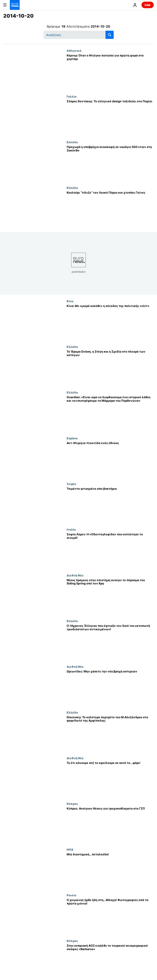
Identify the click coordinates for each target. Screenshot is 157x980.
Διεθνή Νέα (75, 575)
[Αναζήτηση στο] (79, 35)
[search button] (110, 35)
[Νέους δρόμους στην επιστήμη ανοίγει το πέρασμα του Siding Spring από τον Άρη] (110, 596)
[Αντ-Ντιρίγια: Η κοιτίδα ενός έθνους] (110, 459)
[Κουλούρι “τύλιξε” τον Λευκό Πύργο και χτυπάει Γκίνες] (110, 209)
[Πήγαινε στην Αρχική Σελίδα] (15, 5)
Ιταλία (71, 529)
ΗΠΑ (70, 849)
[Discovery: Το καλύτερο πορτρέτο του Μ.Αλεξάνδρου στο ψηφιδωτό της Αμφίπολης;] (110, 734)
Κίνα (70, 301)
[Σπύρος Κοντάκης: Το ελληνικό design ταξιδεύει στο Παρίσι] (110, 118)
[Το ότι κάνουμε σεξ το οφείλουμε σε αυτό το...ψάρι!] (110, 779)
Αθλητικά (74, 51)
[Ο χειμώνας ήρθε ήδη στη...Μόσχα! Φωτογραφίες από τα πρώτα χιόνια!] (110, 916)
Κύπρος (72, 804)
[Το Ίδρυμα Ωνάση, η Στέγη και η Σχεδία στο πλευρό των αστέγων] (110, 368)
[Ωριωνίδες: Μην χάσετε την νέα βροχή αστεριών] (110, 688)
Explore (72, 438)
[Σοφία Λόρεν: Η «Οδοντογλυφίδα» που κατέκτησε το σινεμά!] (110, 551)
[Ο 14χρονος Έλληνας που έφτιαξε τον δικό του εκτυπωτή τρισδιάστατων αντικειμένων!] (110, 642)
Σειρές (71, 484)
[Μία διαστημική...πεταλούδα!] (110, 871)
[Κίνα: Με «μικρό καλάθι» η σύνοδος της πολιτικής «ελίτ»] (110, 322)
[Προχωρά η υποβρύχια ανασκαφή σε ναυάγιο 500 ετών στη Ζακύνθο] (110, 163)
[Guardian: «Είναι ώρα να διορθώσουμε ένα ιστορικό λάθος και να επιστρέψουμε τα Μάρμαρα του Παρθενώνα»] (110, 413)
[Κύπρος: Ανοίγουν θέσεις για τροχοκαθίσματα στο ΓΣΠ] (110, 825)
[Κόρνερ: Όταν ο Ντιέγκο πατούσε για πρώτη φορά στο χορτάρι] (110, 72)
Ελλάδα (72, 142)
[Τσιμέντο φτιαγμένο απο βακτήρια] (110, 505)
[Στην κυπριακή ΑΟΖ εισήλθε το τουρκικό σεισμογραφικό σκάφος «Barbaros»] (110, 962)
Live (148, 5)
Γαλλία (72, 96)
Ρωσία (71, 895)
